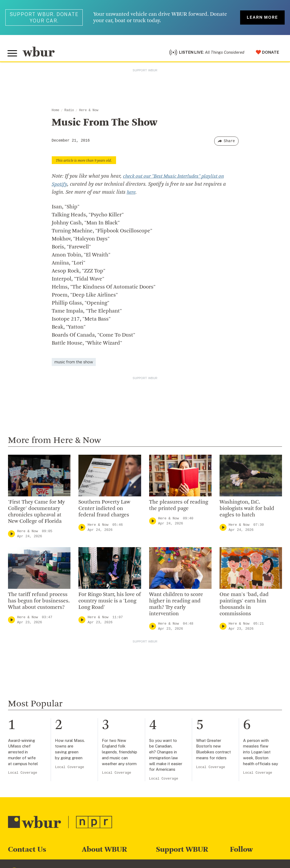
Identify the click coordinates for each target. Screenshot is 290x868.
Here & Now (89, 112)
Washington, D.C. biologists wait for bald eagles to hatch (247, 510)
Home (56, 112)
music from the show (74, 363)
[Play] (11, 535)
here (132, 194)
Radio (69, 112)
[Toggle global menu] (13, 54)
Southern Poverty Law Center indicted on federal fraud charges (104, 510)
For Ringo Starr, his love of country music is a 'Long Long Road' (110, 602)
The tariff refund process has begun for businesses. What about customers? (39, 602)
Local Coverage (23, 774)
